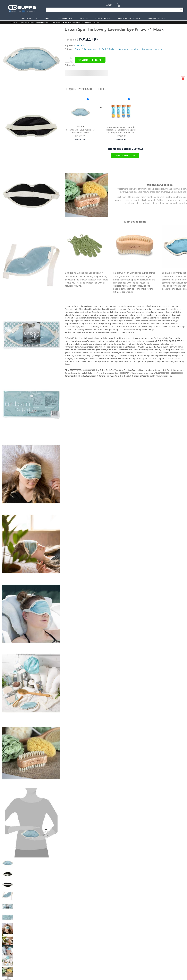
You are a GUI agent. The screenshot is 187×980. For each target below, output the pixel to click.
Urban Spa (79, 45)
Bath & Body (57, 22)
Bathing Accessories (73, 22)
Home (13, 22)
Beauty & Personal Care (39, 22)
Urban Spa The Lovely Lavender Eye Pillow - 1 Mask (80, 131)
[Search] (114, 10)
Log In (109, 5)
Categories (23, 22)
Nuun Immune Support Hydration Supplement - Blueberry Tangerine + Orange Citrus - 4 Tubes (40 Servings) (121, 130)
